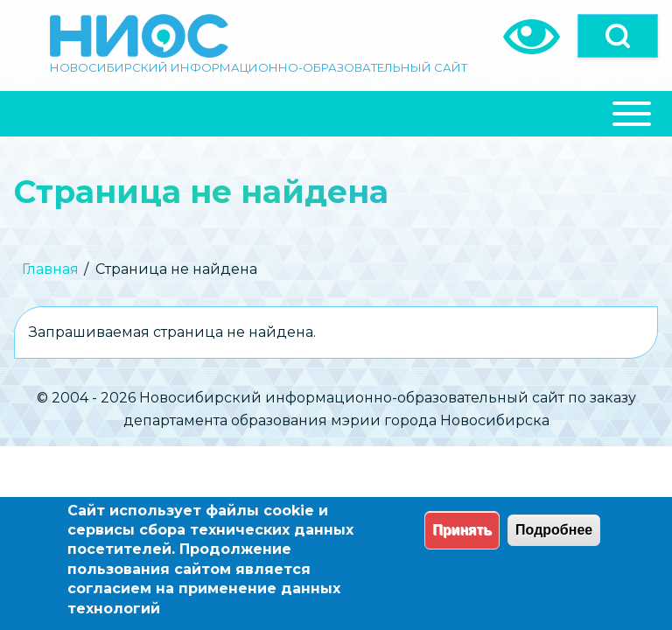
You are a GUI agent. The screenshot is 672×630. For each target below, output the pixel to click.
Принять (462, 530)
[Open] (618, 36)
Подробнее (554, 530)
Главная (50, 269)
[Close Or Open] (336, 114)
